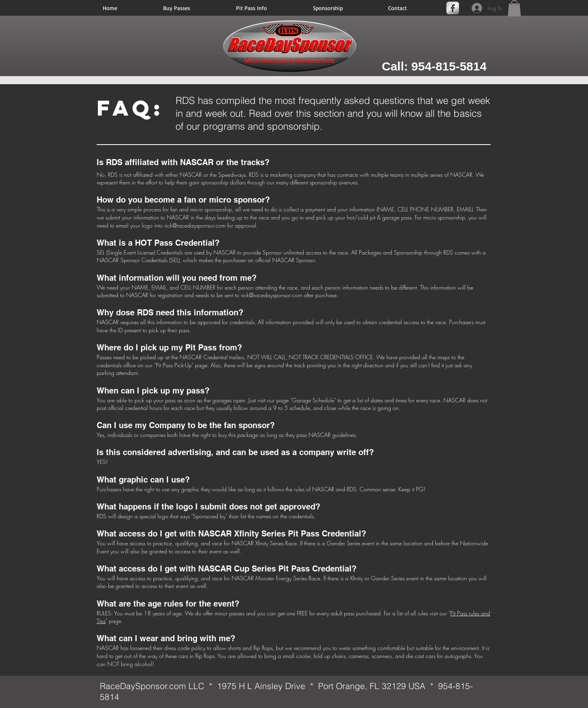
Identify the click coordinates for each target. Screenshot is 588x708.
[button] (514, 8)
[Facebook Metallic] (453, 8)
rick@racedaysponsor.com (195, 225)
